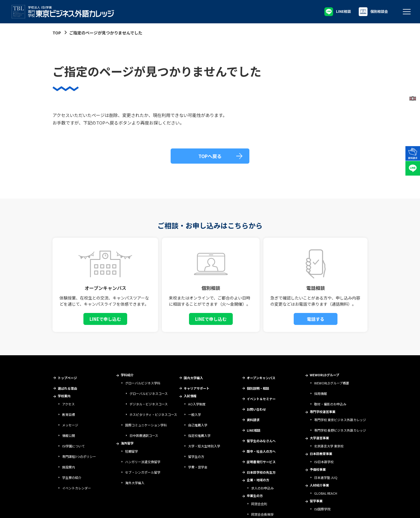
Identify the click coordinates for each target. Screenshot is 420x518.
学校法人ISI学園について (25, 508)
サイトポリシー (57, 508)
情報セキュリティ (84, 508)
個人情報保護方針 (113, 508)
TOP (57, 33)
